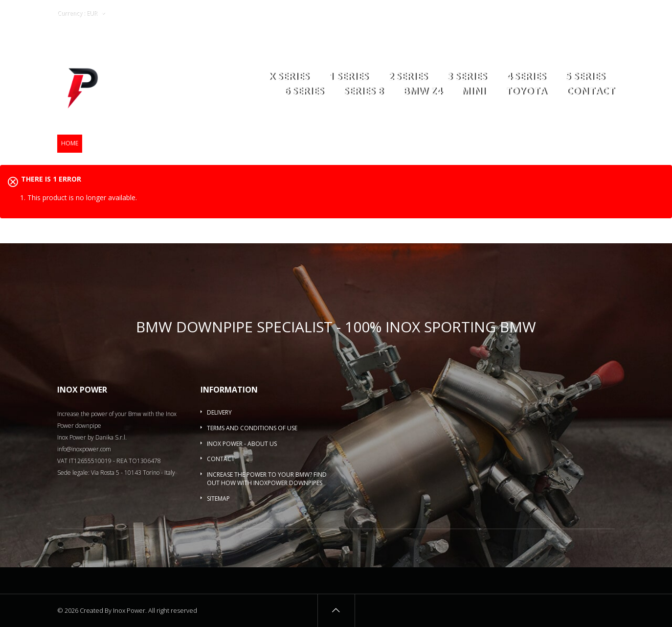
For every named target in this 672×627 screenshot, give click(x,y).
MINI (473, 92)
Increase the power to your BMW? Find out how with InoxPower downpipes (267, 479)
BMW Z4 (422, 92)
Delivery (219, 412)
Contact (591, 92)
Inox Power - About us (242, 444)
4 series (526, 77)
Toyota (526, 92)
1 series (348, 77)
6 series (304, 92)
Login (556, 13)
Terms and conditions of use (252, 428)
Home (70, 143)
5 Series (585, 77)
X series (289, 77)
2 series (408, 77)
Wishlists (522, 13)
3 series (467, 77)
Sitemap (218, 499)
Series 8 (363, 92)
